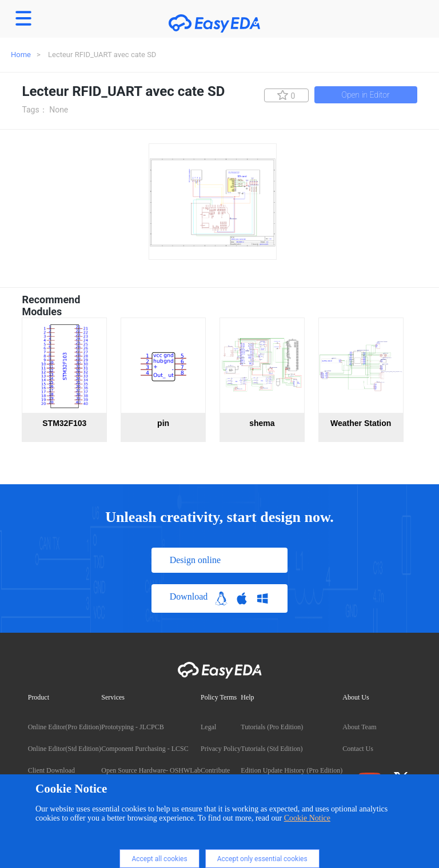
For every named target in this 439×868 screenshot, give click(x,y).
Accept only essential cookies (262, 859)
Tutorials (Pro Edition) (272, 727)
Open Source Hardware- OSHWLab (151, 770)
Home (21, 55)
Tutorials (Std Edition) (272, 749)
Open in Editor (366, 95)
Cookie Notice (307, 818)
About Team (359, 727)
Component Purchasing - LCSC (145, 749)
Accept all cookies (159, 859)
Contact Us (358, 749)
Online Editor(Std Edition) (65, 749)
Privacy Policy (221, 749)
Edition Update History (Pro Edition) (292, 770)
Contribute (215, 770)
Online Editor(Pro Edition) (65, 727)
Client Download (51, 770)
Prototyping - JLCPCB (132, 727)
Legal (208, 727)
